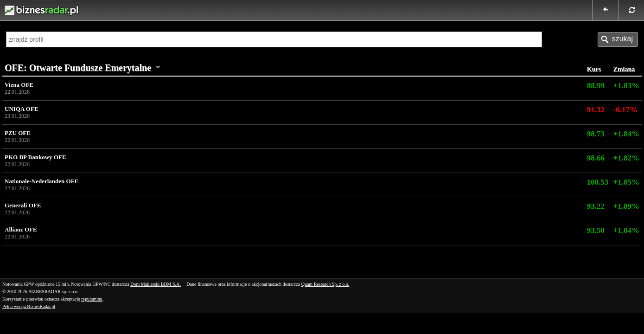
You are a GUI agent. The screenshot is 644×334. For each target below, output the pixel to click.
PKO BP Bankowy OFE (293, 161)
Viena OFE (293, 88)
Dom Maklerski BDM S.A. (156, 284)
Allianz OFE (293, 233)
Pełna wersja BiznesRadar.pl (29, 306)
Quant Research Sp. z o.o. (325, 284)
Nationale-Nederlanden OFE (293, 185)
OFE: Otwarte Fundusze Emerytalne (78, 68)
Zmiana (624, 69)
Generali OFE (293, 209)
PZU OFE (293, 137)
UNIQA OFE (293, 112)
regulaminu (92, 299)
